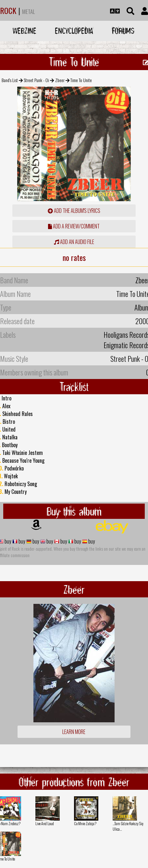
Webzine (25, 31)
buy (7, 541)
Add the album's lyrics (74, 211)
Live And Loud (45, 823)
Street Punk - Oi (36, 80)
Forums (123, 31)
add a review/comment (74, 226)
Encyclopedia (74, 31)
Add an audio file (74, 242)
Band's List (10, 80)
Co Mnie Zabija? (85, 823)
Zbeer (60, 80)
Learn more (74, 732)
